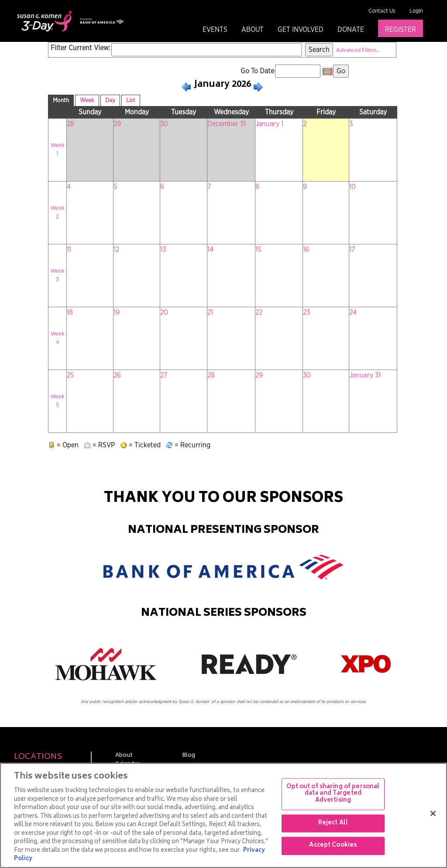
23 (306, 312)
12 (116, 250)
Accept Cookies (333, 846)
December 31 (227, 124)
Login (416, 11)
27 (164, 375)
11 (69, 250)
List (131, 100)
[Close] (433, 813)
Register (401, 30)
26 (117, 375)
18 (70, 312)
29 (117, 124)
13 (163, 250)
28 (70, 124)
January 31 (365, 375)
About (253, 30)
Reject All (333, 823)
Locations (38, 757)
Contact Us (382, 11)
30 (164, 124)
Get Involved (301, 30)
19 (117, 312)
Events (215, 30)
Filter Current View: (81, 48)
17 (352, 250)
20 (164, 312)
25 (70, 375)
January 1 (269, 124)
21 (210, 312)
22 (259, 312)
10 (352, 187)
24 (353, 312)
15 (258, 250)
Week (87, 100)
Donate (351, 30)
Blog (189, 756)
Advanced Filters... (358, 50)
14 (210, 250)
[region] (223, 815)
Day (110, 100)
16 (306, 250)
